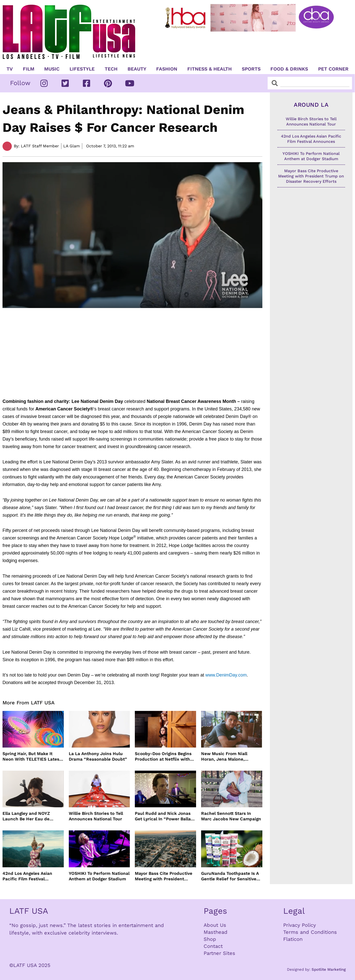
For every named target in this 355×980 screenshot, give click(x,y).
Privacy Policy (300, 925)
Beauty (137, 69)
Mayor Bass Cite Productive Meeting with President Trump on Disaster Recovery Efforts (165, 876)
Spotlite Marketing (329, 969)
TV (10, 69)
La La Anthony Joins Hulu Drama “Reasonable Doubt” (98, 756)
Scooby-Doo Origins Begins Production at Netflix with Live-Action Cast (163, 756)
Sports (251, 69)
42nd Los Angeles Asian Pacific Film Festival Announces (27, 876)
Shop (210, 939)
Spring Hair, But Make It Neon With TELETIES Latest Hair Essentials (32, 756)
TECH (111, 69)
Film (29, 69)
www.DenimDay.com (226, 675)
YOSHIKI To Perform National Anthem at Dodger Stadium (99, 876)
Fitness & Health (210, 69)
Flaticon (293, 939)
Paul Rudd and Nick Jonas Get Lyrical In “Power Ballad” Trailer (165, 816)
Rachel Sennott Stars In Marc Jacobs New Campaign (231, 816)
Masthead (216, 932)
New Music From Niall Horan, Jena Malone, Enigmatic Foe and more (227, 756)
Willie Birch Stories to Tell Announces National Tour (96, 816)
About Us (215, 925)
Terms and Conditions (310, 932)
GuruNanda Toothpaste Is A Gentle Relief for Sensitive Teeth (230, 876)
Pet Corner (333, 69)
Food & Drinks (289, 69)
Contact (213, 946)
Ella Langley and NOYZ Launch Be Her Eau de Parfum (26, 816)
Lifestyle (82, 69)
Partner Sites (219, 953)
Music (52, 69)
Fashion (167, 69)
